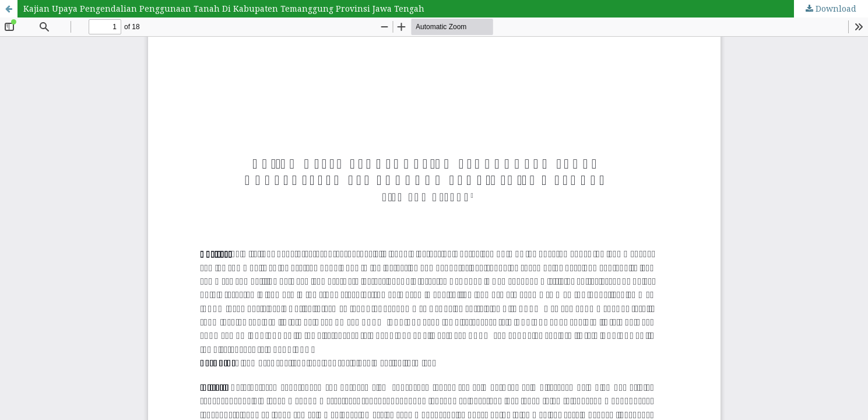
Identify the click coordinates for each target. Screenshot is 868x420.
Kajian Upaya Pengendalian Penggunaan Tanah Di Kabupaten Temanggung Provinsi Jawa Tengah (224, 8)
